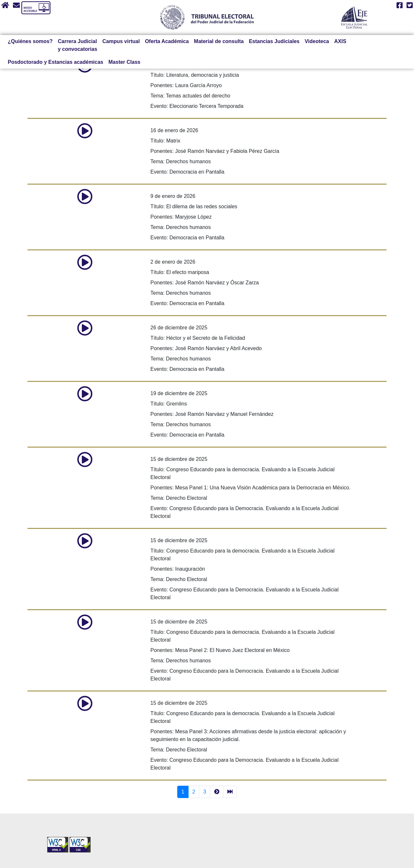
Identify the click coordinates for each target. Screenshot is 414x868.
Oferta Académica (167, 41)
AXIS (340, 41)
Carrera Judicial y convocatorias (78, 45)
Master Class (124, 62)
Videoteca (317, 41)
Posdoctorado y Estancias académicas (55, 62)
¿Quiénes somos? (30, 41)
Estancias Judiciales (274, 41)
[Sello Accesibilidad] (58, 840)
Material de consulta (219, 41)
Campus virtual (121, 41)
